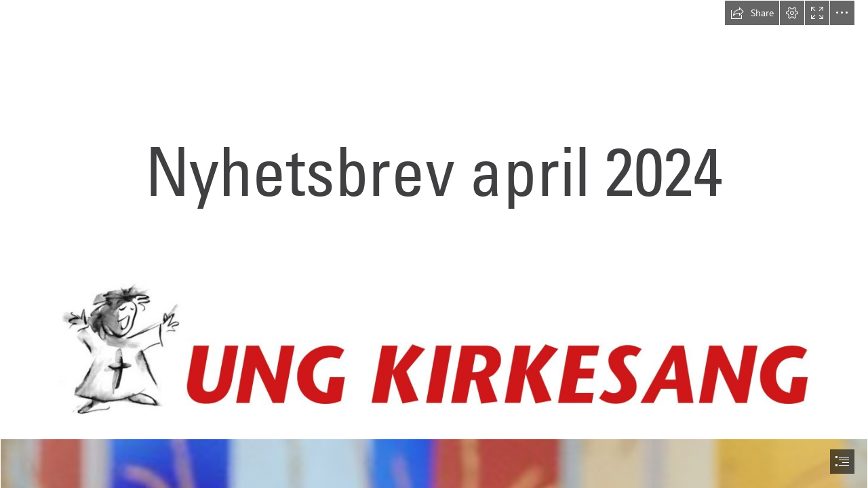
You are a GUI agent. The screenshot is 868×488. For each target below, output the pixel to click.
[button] (752, 13)
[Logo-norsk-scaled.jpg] (434, 349)
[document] (434, 244)
